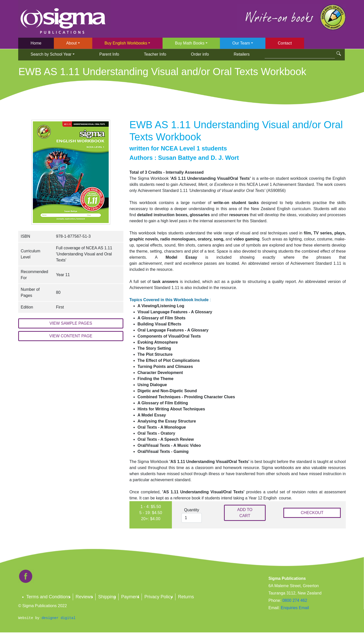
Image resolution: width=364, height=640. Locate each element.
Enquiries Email (294, 608)
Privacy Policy (158, 597)
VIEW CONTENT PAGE (71, 336)
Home (36, 43)
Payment (130, 597)
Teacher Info (155, 54)
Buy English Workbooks (126, 43)
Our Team (241, 43)
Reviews (84, 597)
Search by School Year (51, 54)
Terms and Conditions (48, 597)
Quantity (192, 510)
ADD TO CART (245, 513)
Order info (200, 54)
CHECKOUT (312, 513)
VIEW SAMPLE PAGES (71, 323)
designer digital (58, 618)
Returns (186, 597)
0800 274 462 (295, 600)
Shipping (107, 597)
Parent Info (109, 54)
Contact (285, 43)
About (72, 43)
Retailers (242, 54)
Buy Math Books (190, 43)
